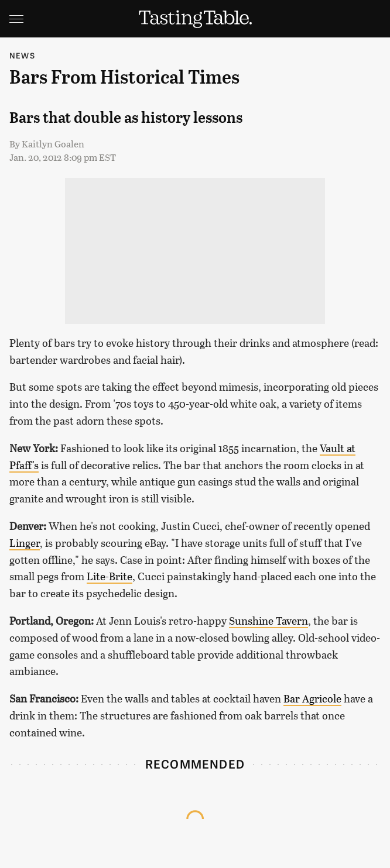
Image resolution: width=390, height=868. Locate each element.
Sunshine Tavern (268, 621)
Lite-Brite (110, 576)
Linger (25, 543)
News (22, 55)
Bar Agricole (312, 698)
